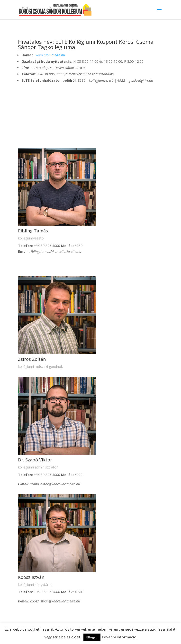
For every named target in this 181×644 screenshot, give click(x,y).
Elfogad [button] (92, 637)
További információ (119, 637)
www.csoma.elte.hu (50, 55)
